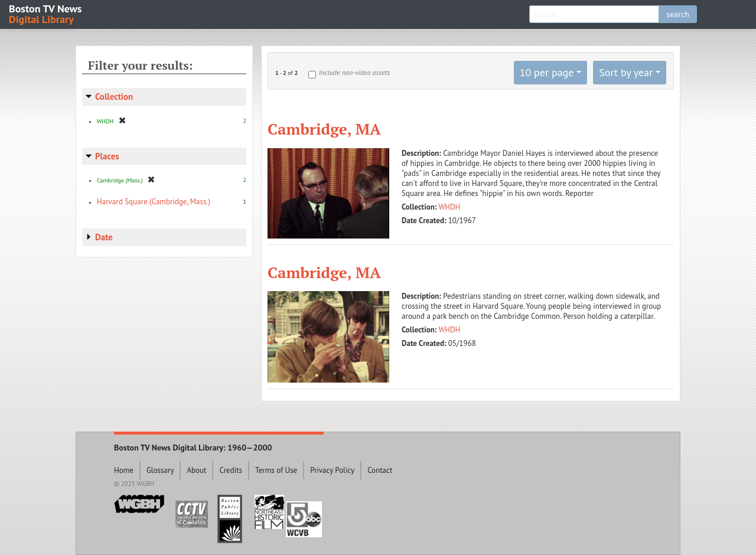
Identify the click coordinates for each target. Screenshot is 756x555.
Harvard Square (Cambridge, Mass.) (154, 202)
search (678, 14)
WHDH (450, 207)
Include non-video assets (354, 72)
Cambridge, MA (324, 129)
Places (107, 156)
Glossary (160, 470)
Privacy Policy (332, 470)
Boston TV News (46, 13)
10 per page (547, 72)
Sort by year (626, 72)
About (196, 470)
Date (104, 237)
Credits (231, 470)
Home (124, 470)
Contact (380, 470)
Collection (114, 97)
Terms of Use (276, 470)
